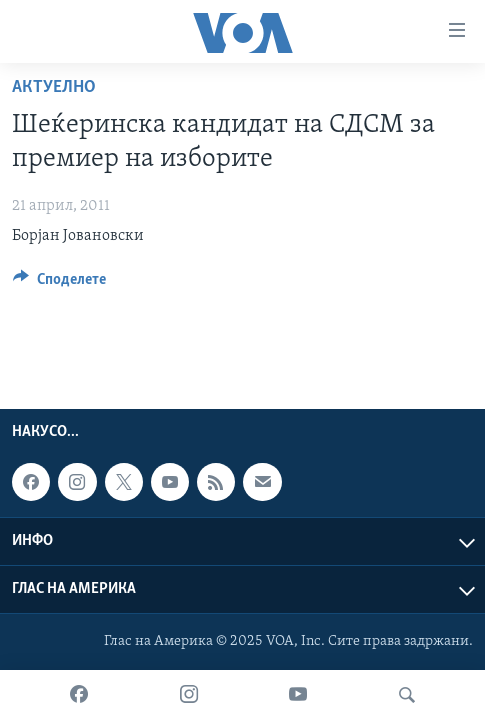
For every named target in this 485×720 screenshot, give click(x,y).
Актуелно (54, 87)
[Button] (59, 284)
